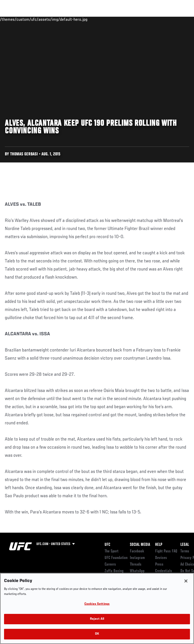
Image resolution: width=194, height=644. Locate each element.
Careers (110, 565)
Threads (136, 565)
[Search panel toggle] (178, 19)
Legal (185, 545)
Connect (99, 19)
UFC (107, 545)
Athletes (58, 19)
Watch (120, 19)
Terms (185, 551)
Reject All (97, 619)
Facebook (137, 551)
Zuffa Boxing (140, 22)
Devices (161, 558)
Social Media (140, 545)
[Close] (186, 581)
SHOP (164, 19)
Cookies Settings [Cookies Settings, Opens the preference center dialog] (97, 604)
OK (97, 634)
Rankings (35, 19)
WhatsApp (137, 571)
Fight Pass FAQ (166, 551)
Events (14, 19)
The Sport (112, 551)
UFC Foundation (116, 558)
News (77, 19)
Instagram (137, 558)
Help (159, 545)
